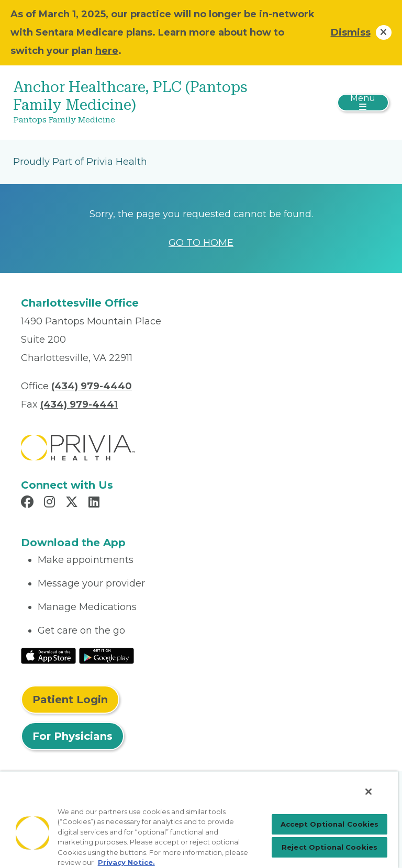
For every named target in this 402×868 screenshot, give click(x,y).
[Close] (368, 792)
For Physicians (72, 736)
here (107, 51)
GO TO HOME (201, 243)
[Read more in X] (73, 503)
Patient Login (70, 700)
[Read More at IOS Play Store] (48, 655)
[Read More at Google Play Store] (107, 655)
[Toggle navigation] (363, 103)
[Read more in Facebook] (29, 503)
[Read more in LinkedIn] (96, 503)
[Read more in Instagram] (51, 503)
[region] (199, 820)
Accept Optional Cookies (330, 824)
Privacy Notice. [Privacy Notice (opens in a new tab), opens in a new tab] (126, 862)
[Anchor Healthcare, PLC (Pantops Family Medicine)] (138, 103)
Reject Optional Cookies (330, 847)
